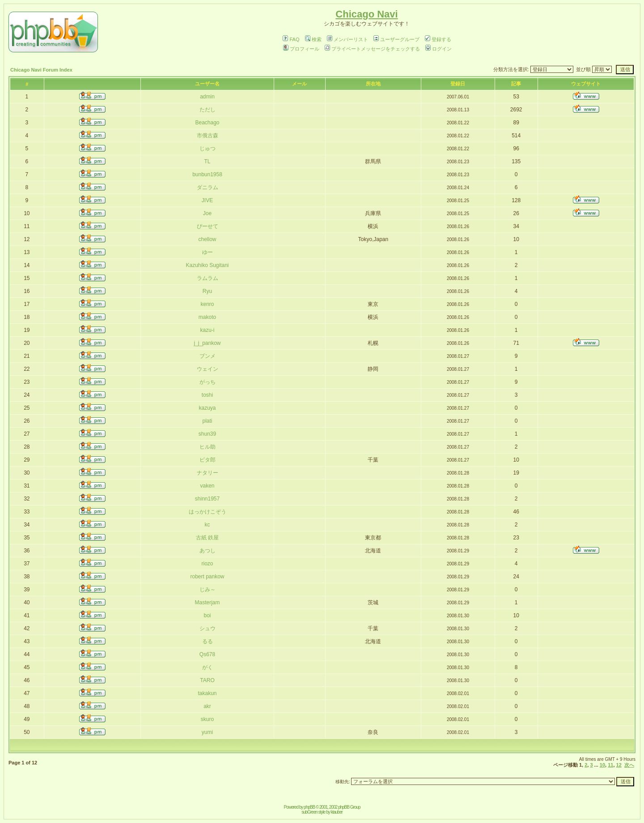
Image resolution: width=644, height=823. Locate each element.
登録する (438, 39)
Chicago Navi (366, 14)
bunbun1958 (207, 174)
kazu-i (208, 330)
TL (208, 161)
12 (619, 765)
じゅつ (208, 148)
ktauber (337, 812)
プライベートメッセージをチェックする (372, 49)
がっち (208, 382)
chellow (207, 239)
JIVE (207, 200)
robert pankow (207, 577)
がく (208, 667)
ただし (208, 110)
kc (208, 525)
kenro (207, 304)
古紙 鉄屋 (207, 538)
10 (602, 765)
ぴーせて (208, 226)
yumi (207, 732)
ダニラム (208, 187)
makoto (207, 317)
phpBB (309, 807)
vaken (207, 486)
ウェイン (208, 369)
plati (208, 421)
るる (208, 641)
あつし (208, 551)
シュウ (208, 628)
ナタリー (208, 473)
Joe (207, 213)
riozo (208, 564)
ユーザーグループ (396, 39)
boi (208, 615)
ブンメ (208, 356)
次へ (629, 765)
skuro (207, 719)
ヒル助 (208, 447)
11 (610, 765)
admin (207, 97)
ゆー (208, 252)
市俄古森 (208, 136)
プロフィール (301, 49)
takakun (207, 693)
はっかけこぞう (208, 512)
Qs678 (207, 654)
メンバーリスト (347, 39)
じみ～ (208, 590)
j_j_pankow (207, 343)
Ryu (207, 291)
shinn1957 (207, 499)
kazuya (207, 408)
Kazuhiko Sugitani (207, 265)
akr (207, 706)
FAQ (291, 39)
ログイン (439, 49)
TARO (207, 680)
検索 (313, 39)
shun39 (207, 434)
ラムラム (208, 278)
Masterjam (208, 602)
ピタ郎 (208, 460)
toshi (207, 395)
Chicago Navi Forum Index (41, 70)
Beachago (207, 123)
